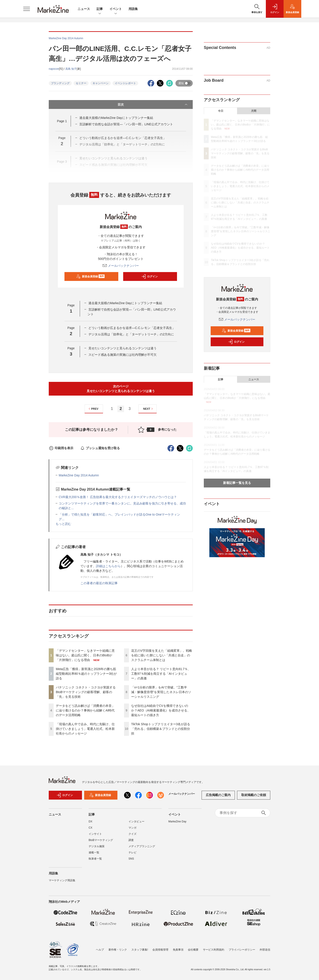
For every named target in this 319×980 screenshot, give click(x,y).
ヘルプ (100, 950)
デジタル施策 (97, 846)
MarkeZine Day (177, 821)
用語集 (133, 9)
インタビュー (136, 821)
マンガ (132, 828)
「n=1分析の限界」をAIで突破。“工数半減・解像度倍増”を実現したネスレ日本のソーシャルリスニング (161, 692)
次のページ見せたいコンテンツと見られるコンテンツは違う (121, 389)
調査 (131, 840)
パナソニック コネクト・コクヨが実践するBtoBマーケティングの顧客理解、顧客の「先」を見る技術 (86, 692)
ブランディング (60, 83)
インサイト (95, 834)
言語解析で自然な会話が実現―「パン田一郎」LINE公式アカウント (128, 124)
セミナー (81, 83)
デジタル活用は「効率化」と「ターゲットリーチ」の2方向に (131, 334)
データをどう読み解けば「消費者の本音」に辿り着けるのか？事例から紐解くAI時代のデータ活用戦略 (85, 710)
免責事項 (178, 950)
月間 (254, 111)
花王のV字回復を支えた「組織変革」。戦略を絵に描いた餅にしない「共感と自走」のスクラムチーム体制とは (162, 655)
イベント (116, 9)
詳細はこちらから (108, 566)
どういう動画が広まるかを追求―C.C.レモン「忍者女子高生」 (132, 328)
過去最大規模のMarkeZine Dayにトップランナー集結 (116, 118)
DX (90, 821)
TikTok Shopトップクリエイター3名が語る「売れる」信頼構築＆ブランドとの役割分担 (161, 729)
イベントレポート (125, 83)
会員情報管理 (160, 950)
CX (90, 828)
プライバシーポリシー (242, 950)
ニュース (84, 9)
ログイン (150, 276)
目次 (153, 104)
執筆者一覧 (95, 859)
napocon (54, 69)
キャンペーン (101, 83)
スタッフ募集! (140, 950)
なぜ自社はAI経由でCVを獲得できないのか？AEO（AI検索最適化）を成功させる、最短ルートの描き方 (161, 710)
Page (62, 121)
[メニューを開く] (27, 9)
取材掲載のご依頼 (254, 795)
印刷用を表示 (61, 448)
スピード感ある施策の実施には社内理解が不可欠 (123, 355)
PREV (93, 409)
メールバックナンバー (121, 266)
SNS (131, 859)
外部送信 (265, 950)
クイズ (132, 834)
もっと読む (63, 524)
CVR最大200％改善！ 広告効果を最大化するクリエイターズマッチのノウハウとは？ (118, 497)
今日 (221, 111)
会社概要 (193, 950)
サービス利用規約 (214, 950)
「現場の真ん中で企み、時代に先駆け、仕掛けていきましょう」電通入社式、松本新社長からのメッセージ (85, 729)
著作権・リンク (118, 950)
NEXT (149, 409)
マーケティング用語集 (62, 880)
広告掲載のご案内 (218, 795)
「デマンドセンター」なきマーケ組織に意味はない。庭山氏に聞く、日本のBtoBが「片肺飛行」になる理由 (85, 655)
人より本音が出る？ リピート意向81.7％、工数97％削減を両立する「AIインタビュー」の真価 (161, 674)
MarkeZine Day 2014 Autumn (79, 475)
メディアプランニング (142, 846)
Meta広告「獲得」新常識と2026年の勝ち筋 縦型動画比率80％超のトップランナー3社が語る (88, 674)
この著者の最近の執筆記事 (99, 583)
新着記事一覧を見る (237, 483)
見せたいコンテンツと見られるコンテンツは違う (123, 348)
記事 (100, 9)
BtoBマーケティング (101, 840)
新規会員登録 (90, 276)
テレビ (132, 852)
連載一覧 (94, 852)
